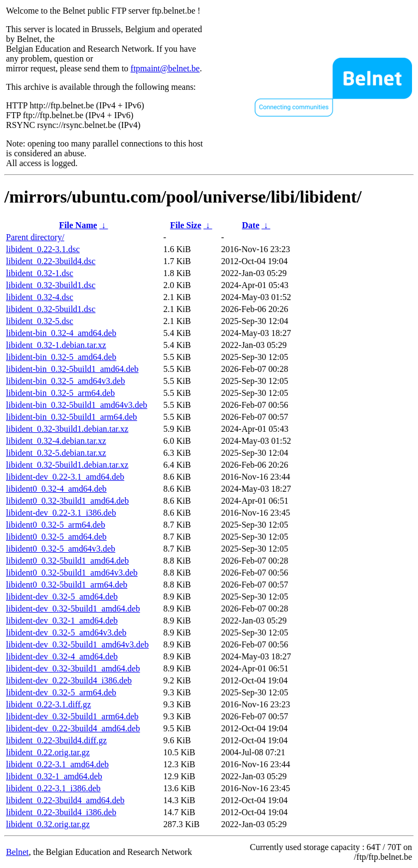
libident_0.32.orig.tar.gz (48, 824)
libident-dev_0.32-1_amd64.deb (62, 621)
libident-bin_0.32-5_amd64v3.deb (66, 381)
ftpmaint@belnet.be (165, 68)
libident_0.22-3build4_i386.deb (61, 812)
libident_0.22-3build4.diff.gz (56, 740)
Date (251, 225)
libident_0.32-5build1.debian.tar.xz (67, 465)
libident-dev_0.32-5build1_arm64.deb (72, 716)
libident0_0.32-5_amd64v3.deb (61, 549)
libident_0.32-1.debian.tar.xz (56, 345)
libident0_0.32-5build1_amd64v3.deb (72, 573)
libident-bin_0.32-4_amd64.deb (61, 333)
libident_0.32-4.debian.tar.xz (56, 441)
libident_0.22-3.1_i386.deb (53, 788)
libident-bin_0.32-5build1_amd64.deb (72, 369)
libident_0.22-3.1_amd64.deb (57, 764)
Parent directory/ (35, 237)
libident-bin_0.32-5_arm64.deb (60, 393)
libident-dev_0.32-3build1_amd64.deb (73, 668)
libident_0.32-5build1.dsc (51, 309)
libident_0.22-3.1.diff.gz (48, 704)
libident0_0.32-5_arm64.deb (56, 525)
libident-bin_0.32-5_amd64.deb (61, 357)
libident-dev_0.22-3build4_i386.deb (69, 680)
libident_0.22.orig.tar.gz (48, 752)
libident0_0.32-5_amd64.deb (56, 537)
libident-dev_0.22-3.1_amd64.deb (65, 477)
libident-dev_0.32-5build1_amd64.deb (73, 609)
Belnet (17, 852)
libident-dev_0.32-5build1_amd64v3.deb (77, 644)
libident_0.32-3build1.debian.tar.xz (67, 429)
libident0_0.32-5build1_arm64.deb (67, 585)
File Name (78, 225)
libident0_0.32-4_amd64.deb (56, 489)
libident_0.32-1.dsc (40, 273)
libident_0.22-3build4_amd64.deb (65, 800)
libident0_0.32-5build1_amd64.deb (67, 561)
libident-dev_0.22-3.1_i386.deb (61, 513)
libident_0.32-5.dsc (40, 321)
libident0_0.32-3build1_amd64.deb (67, 501)
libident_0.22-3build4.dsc (51, 261)
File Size (185, 225)
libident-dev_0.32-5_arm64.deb (61, 692)
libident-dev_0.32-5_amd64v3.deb (66, 632)
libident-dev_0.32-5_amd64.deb (62, 597)
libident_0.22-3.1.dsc (43, 249)
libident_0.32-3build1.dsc (51, 285)
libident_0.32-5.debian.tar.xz (56, 453)
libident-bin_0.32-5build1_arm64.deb (72, 417)
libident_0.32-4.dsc (40, 297)
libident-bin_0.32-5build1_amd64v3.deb (77, 405)
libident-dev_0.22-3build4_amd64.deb (73, 728)
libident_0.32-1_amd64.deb (54, 776)
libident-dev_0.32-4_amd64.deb (62, 656)
